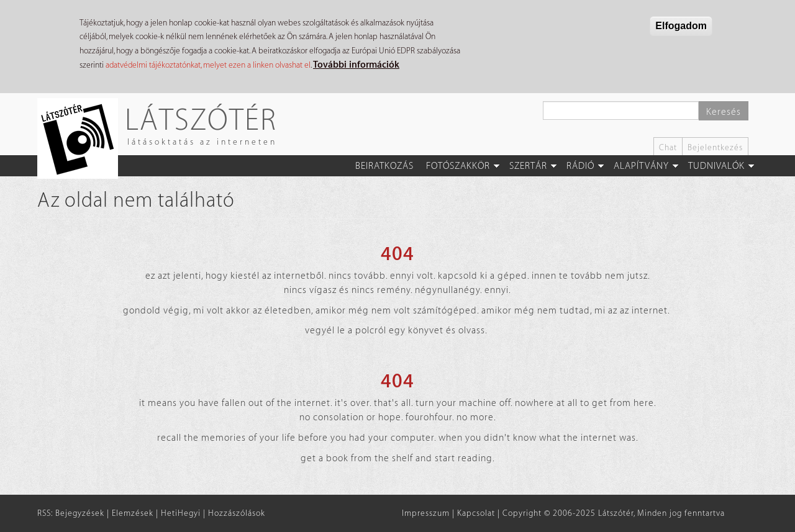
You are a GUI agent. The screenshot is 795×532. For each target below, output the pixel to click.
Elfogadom (681, 26)
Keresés (724, 112)
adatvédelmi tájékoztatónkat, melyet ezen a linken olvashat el (208, 65)
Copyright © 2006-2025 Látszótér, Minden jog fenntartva (614, 513)
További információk (356, 65)
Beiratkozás (384, 166)
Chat (668, 147)
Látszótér (201, 119)
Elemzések (133, 513)
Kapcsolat (476, 513)
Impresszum (426, 513)
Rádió (580, 166)
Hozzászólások (237, 513)
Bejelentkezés (715, 147)
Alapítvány (641, 166)
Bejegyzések (80, 513)
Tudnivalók (716, 166)
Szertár (528, 166)
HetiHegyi (181, 513)
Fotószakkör (458, 166)
